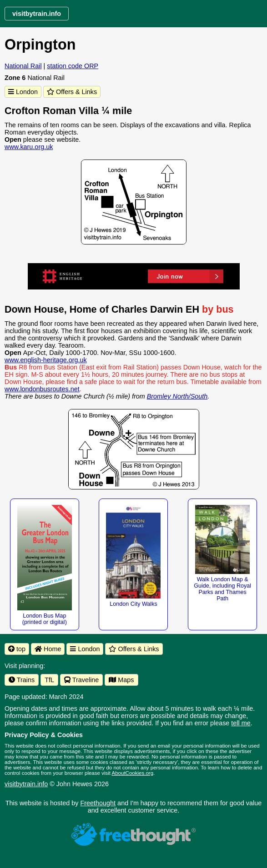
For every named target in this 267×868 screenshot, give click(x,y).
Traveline (81, 680)
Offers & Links (72, 92)
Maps (121, 680)
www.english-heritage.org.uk (46, 360)
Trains (22, 680)
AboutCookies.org (133, 773)
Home (48, 649)
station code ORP (73, 66)
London (23, 92)
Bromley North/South (177, 396)
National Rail (23, 66)
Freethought (98, 803)
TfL (49, 680)
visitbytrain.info (26, 784)
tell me (241, 723)
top (17, 649)
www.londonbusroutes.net (42, 389)
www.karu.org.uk (29, 147)
